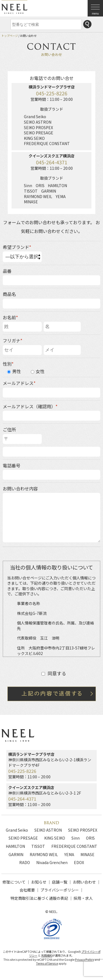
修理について (14, 882)
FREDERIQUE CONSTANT (74, 846)
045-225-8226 (52, 93)
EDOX (79, 862)
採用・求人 (83, 898)
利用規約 (47, 955)
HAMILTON (15, 846)
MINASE (87, 854)
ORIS (90, 838)
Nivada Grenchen (52, 862)
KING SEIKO (55, 838)
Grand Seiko (17, 830)
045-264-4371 (52, 162)
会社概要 (27, 890)
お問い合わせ (84, 882)
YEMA (69, 854)
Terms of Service (47, 963)
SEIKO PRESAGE (23, 838)
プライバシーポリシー (60, 890)
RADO (25, 862)
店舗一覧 (60, 882)
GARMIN (16, 854)
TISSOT (38, 846)
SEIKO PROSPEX (83, 830)
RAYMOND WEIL (44, 854)
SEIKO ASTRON (48, 830)
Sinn (76, 838)
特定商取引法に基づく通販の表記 (39, 898)
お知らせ (39, 882)
